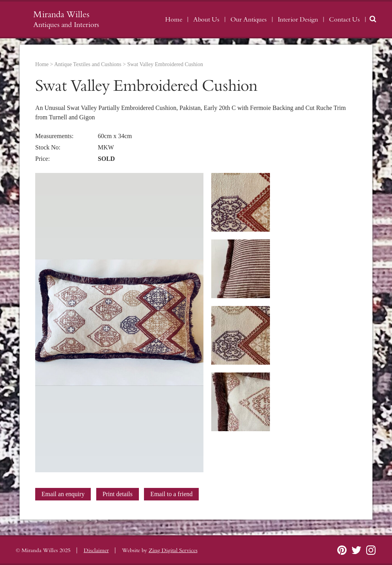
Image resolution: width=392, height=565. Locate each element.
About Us (206, 20)
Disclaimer (96, 551)
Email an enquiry (63, 494)
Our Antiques (249, 20)
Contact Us (344, 20)
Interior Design (298, 20)
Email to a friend (171, 494)
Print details (118, 494)
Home (174, 20)
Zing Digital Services (173, 551)
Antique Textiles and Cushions (88, 64)
